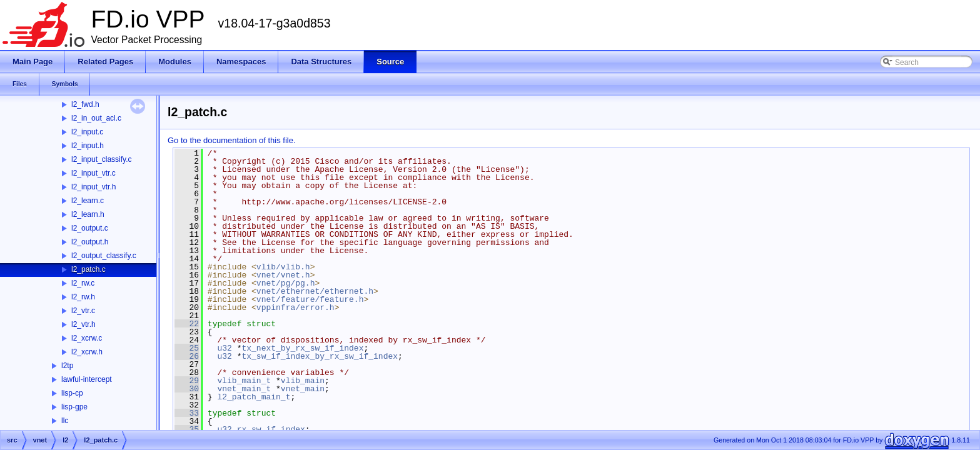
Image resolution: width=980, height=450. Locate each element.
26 (187, 356)
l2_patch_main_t (254, 397)
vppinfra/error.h (296, 307)
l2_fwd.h (85, 104)
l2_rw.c (83, 283)
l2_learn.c (88, 201)
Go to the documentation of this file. (232, 140)
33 (187, 413)
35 (187, 429)
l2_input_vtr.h (93, 187)
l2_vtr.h (83, 324)
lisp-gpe (74, 407)
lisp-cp (72, 393)
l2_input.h (88, 146)
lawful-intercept (87, 379)
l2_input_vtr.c (93, 173)
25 (187, 348)
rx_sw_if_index (271, 429)
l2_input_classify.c (102, 159)
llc (65, 421)
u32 (224, 348)
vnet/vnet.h (283, 275)
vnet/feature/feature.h (310, 299)
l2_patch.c (88, 269)
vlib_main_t (244, 381)
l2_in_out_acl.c (96, 118)
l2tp (67, 366)
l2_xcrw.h (87, 352)
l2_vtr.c (83, 311)
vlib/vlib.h (283, 267)
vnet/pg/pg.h (286, 283)
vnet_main (303, 389)
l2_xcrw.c (87, 338)
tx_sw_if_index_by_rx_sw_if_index (320, 356)
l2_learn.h (88, 214)
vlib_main (303, 381)
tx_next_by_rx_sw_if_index (302, 348)
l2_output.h (90, 242)
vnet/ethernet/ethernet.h (315, 291)
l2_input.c (87, 132)
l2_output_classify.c (104, 256)
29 (187, 381)
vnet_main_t (244, 389)
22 (187, 324)
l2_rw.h (83, 297)
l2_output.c (90, 228)
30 (187, 389)
